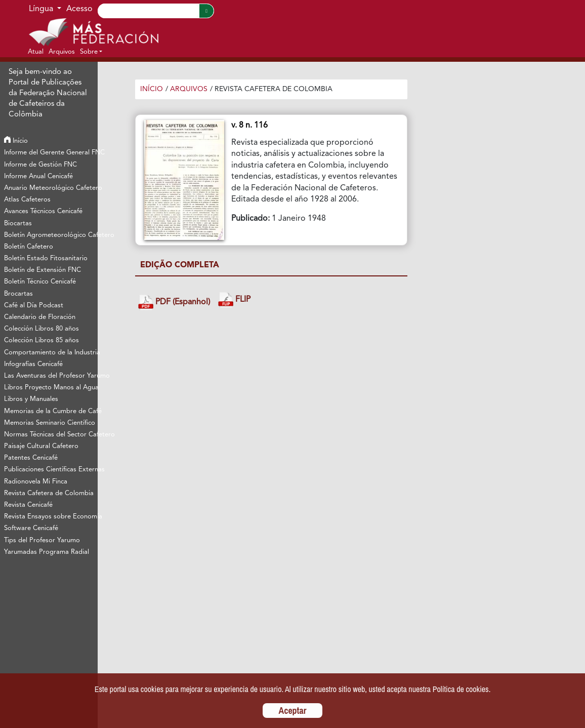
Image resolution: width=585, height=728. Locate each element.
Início (16, 141)
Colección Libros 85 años (41, 340)
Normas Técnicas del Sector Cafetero (51, 435)
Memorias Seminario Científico (50, 423)
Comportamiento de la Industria (51, 353)
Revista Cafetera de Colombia (49, 493)
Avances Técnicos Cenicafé (43, 211)
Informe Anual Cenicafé (38, 176)
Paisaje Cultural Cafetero (41, 446)
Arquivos (189, 89)
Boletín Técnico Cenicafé (40, 282)
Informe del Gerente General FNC (51, 153)
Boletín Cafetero (29, 247)
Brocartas (18, 294)
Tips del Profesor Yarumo (42, 540)
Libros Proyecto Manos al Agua (51, 388)
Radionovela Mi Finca (36, 482)
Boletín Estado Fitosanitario (46, 258)
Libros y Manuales (31, 399)
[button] (91, 52)
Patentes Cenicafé (31, 458)
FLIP (234, 300)
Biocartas (18, 224)
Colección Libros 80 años (41, 329)
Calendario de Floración (40, 317)
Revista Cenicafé (28, 505)
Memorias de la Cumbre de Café (51, 411)
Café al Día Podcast (34, 306)
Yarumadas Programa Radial (47, 552)
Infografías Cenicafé (33, 364)
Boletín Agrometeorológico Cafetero (51, 235)
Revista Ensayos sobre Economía (51, 517)
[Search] (148, 11)
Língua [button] (42, 9)
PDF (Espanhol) (174, 302)
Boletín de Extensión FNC (43, 270)
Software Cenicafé (31, 528)
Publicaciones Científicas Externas (51, 470)
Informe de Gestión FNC (40, 165)
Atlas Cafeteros (27, 200)
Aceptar (293, 711)
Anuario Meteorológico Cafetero (51, 188)
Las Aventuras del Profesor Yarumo (51, 376)
